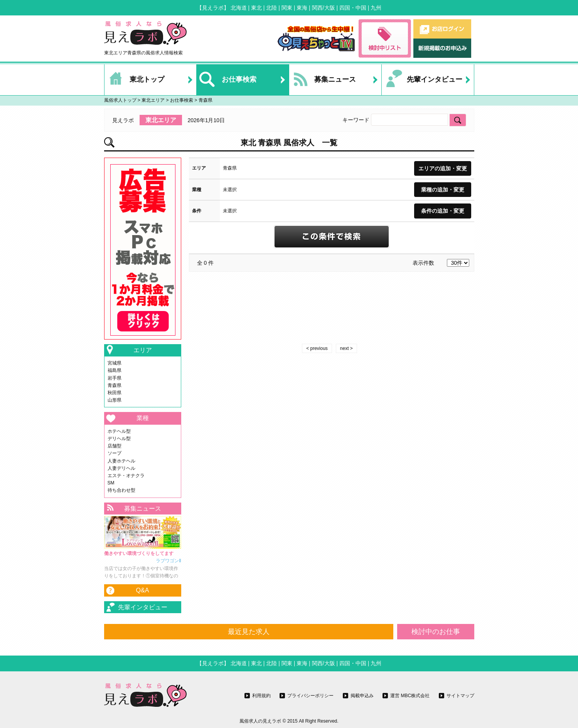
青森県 (115, 385)
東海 (302, 8)
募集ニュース (323, 80)
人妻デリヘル (121, 468)
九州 (376, 8)
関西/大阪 (324, 8)
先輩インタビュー (422, 80)
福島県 (115, 370)
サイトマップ (460, 696)
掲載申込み (362, 696)
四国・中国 (353, 8)
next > (346, 348)
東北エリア (153, 100)
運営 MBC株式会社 (410, 696)
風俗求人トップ (120, 100)
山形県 (115, 400)
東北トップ (134, 80)
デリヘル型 (119, 439)
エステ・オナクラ (126, 476)
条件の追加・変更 (443, 211)
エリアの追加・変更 (443, 168)
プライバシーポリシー (310, 696)
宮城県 (115, 363)
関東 (287, 8)
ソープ (115, 453)
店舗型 (115, 446)
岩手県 (115, 378)
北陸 (271, 8)
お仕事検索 (227, 80)
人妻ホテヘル (121, 461)
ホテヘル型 (119, 431)
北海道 (239, 8)
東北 (256, 8)
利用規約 (261, 696)
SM (111, 483)
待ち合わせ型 (121, 490)
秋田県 (115, 393)
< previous (317, 348)
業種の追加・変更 (443, 190)
